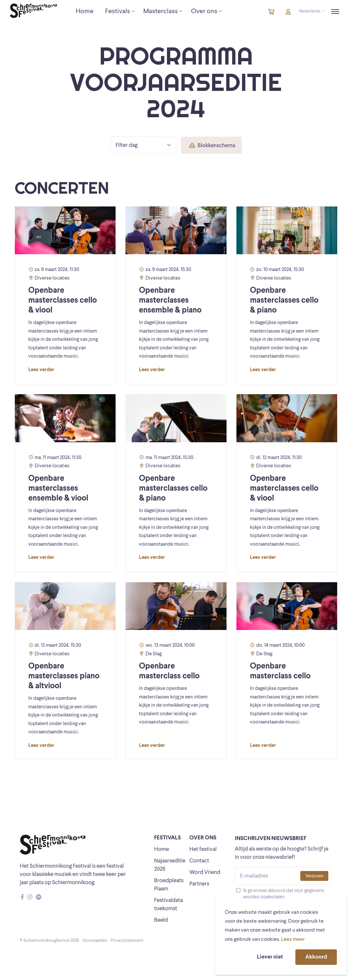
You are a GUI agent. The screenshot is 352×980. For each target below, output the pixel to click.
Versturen (314, 876)
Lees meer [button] (293, 939)
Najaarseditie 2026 (170, 865)
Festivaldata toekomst (168, 905)
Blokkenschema (212, 146)
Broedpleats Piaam (169, 885)
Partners (199, 884)
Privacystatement (127, 941)
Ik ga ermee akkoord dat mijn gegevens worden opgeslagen (284, 894)
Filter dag (143, 145)
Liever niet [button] (270, 957)
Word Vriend (205, 872)
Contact (199, 861)
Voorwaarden (95, 941)
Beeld (161, 920)
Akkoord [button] (316, 957)
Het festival (203, 849)
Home (162, 849)
